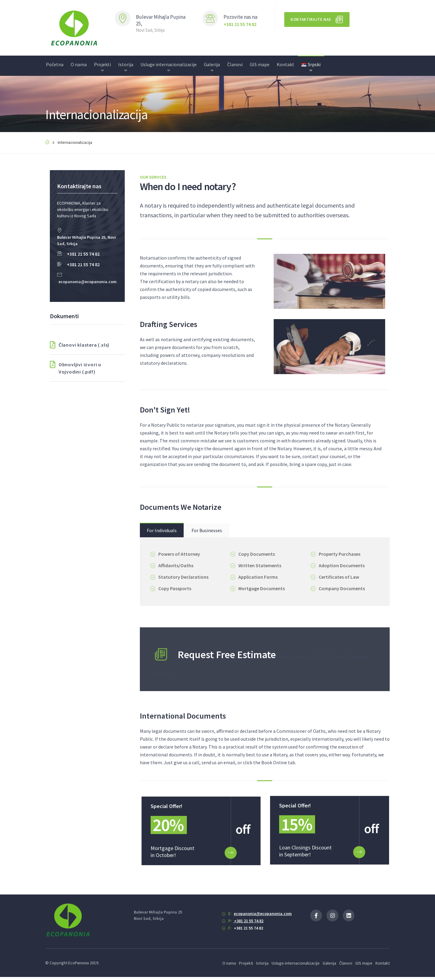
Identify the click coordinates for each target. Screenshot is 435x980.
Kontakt (285, 64)
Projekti (102, 64)
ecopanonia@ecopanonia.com (88, 282)
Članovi (235, 64)
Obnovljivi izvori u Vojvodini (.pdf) (76, 368)
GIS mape (260, 64)
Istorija (126, 64)
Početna (55, 64)
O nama (79, 64)
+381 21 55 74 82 (240, 24)
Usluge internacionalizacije (169, 64)
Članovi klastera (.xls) (80, 345)
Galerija (212, 64)
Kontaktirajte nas (311, 19)
